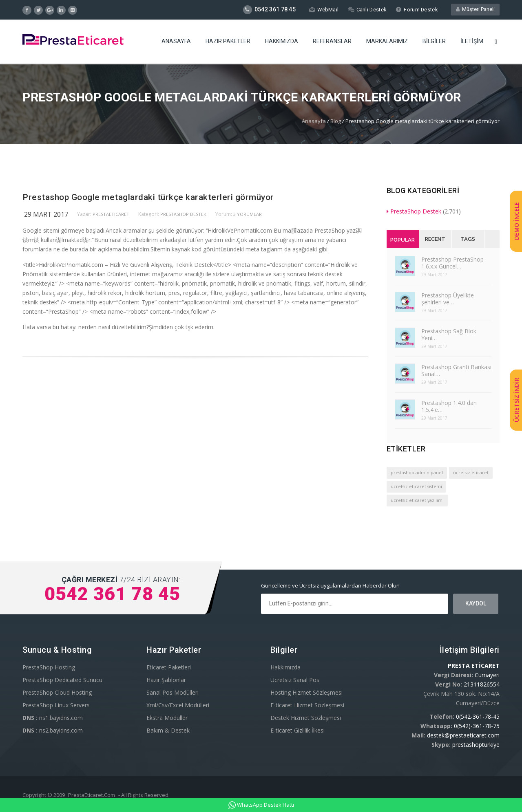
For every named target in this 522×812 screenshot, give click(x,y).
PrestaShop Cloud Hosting (57, 692)
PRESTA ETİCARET (474, 666)
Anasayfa (176, 43)
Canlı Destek (366, 10)
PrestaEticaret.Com (92, 795)
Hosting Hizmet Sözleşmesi (306, 692)
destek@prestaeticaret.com (463, 735)
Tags (468, 239)
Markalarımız (387, 43)
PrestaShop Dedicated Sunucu (62, 680)
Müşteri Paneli (475, 10)
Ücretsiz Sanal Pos (295, 680)
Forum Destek (416, 10)
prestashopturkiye (476, 745)
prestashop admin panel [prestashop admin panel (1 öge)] (417, 473)
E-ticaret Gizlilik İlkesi (297, 730)
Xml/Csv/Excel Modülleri (178, 705)
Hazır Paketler (228, 43)
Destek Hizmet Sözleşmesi (306, 718)
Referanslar (332, 43)
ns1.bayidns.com (53, 718)
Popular (403, 240)
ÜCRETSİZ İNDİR (516, 400)
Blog (336, 121)
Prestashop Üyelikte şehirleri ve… (448, 299)
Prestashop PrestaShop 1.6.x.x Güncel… (452, 263)
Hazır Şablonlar (166, 680)
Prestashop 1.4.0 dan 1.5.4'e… (449, 406)
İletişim (472, 43)
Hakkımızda (282, 43)
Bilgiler (434, 43)
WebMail (322, 10)
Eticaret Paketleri (169, 667)
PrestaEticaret (111, 214)
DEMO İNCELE (516, 221)
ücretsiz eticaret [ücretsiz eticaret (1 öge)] (471, 473)
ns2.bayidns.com (53, 730)
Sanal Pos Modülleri (173, 692)
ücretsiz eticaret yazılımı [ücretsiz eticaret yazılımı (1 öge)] (417, 500)
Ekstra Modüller (167, 718)
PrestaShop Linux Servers (56, 705)
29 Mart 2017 (46, 214)
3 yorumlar (248, 214)
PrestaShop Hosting (49, 667)
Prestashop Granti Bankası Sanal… (456, 370)
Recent (435, 239)
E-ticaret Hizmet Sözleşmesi (307, 705)
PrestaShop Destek (183, 214)
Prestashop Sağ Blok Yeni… (449, 334)
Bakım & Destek (168, 730)
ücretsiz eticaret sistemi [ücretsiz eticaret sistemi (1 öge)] (416, 486)
